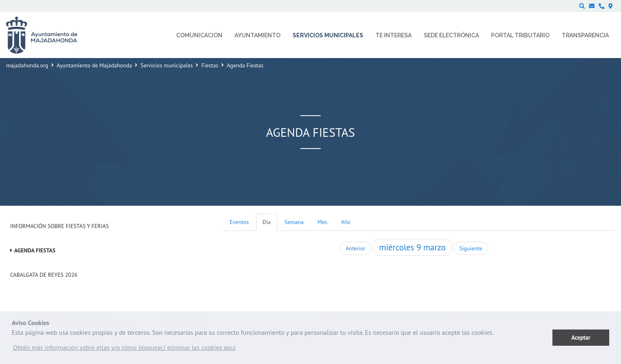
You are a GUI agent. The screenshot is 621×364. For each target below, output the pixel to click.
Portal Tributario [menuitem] (520, 35)
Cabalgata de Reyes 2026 (44, 275)
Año (346, 222)
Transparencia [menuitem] (585, 35)
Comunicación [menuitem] (199, 35)
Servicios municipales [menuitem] (328, 35)
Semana (294, 222)
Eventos (239, 222)
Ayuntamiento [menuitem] (258, 35)
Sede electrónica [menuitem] (451, 35)
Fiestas (210, 65)
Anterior (356, 248)
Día (267, 222)
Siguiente (471, 248)
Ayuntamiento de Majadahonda (95, 65)
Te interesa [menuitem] (394, 35)
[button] (124, 349)
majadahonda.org (27, 65)
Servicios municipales (167, 65)
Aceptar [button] (581, 337)
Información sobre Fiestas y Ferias (59, 226)
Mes (322, 222)
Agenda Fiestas (35, 250)
